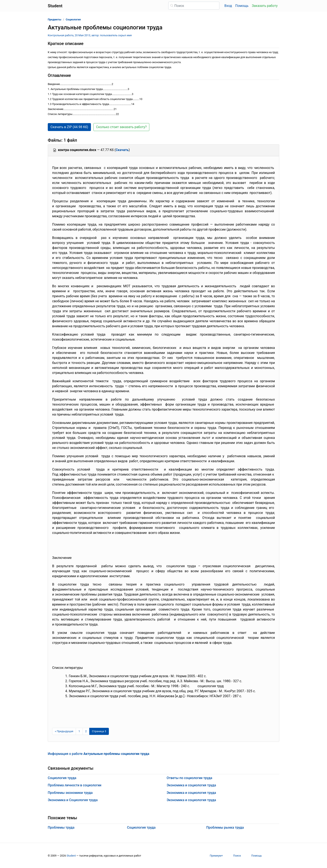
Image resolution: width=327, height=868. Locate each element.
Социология (73, 19)
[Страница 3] (99, 731)
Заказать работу (265, 6)
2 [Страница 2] (86, 731)
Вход (228, 6)
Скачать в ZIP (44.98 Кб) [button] (69, 127)
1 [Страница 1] (79, 731)
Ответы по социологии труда (189, 778)
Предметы (55, 19)
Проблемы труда (61, 827)
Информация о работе (99, 754)
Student (71, 856)
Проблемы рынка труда (225, 827)
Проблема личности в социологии (75, 785)
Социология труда (62, 778)
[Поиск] (194, 6)
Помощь (242, 6)
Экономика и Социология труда (73, 800)
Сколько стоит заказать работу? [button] (121, 127)
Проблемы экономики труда (70, 793)
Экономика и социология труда (191, 785)
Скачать (122, 150)
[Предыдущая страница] (64, 731)
